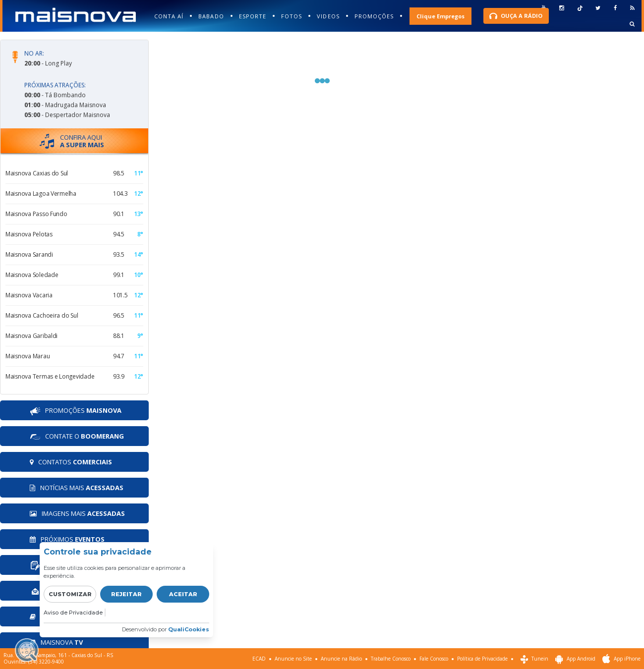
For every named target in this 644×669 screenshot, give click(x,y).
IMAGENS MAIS (77, 513)
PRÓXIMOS (67, 539)
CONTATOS (71, 462)
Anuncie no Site (293, 659)
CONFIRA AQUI (72, 141)
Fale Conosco (434, 659)
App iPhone (621, 659)
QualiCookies (189, 629)
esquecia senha (561, 16)
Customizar (70, 594)
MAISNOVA (56, 642)
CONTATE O (77, 437)
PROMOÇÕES (76, 411)
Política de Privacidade (482, 659)
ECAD (259, 659)
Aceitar (183, 594)
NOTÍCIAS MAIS (77, 488)
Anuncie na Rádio (341, 659)
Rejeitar (126, 594)
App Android (575, 659)
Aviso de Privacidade (73, 613)
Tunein (534, 659)
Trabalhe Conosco (391, 659)
